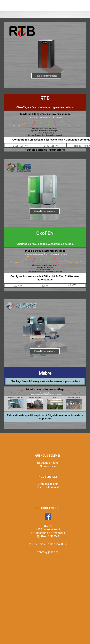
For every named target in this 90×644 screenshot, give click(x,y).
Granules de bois (48, 484)
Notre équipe (48, 466)
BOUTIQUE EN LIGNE (48, 508)
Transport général (48, 487)
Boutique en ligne (48, 463)
